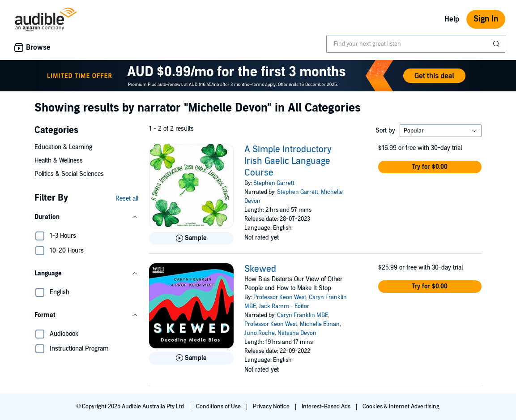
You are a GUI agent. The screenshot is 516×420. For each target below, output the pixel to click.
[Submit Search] (497, 44)
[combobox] (416, 44)
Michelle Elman (320, 324)
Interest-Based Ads (327, 407)
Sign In (486, 19)
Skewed (260, 269)
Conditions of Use (219, 407)
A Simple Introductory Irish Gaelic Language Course (288, 161)
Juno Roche (260, 333)
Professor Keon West (280, 297)
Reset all (127, 199)
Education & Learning (63, 147)
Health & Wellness (59, 161)
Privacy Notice (272, 407)
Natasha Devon (297, 333)
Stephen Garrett (274, 183)
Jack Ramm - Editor (284, 306)
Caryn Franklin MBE (303, 315)
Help (452, 19)
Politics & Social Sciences (69, 174)
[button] (86, 217)
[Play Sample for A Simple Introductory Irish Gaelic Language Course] (191, 238)
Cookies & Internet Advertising (401, 407)
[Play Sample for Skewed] (191, 358)
